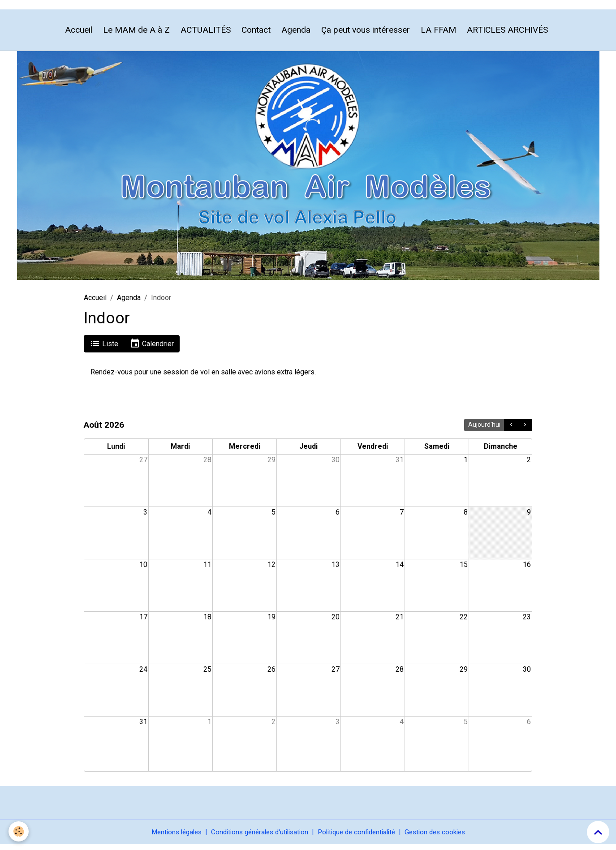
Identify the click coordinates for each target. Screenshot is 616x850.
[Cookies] (19, 831)
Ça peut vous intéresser (366, 35)
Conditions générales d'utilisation (256, 837)
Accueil (79, 35)
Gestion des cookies (444, 837)
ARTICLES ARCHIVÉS (507, 35)
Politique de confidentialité (360, 837)
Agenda (296, 35)
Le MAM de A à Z (136, 35)
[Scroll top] (598, 832)
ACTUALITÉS (206, 35)
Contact (256, 35)
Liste (104, 348)
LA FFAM (438, 35)
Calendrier (152, 348)
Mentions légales (167, 837)
